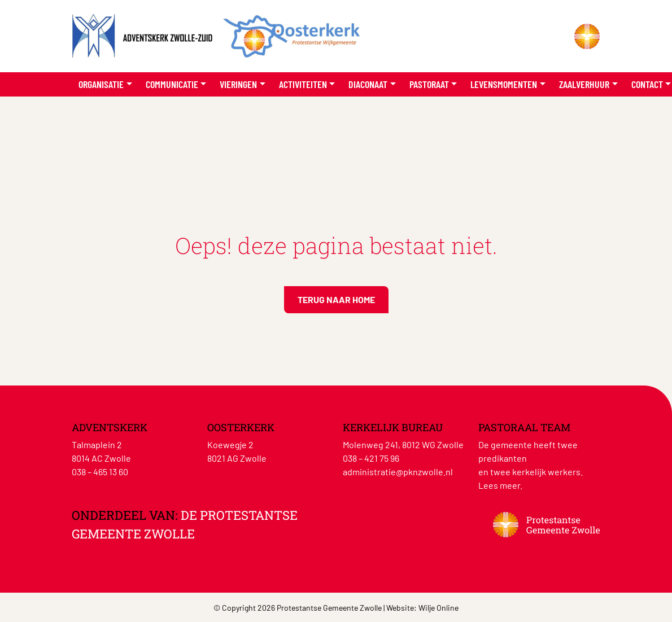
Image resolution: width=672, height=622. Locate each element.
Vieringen (238, 84)
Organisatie (101, 84)
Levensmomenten (504, 84)
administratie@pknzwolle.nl (398, 472)
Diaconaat (368, 84)
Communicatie (172, 84)
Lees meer (499, 485)
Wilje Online (438, 608)
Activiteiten (303, 84)
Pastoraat (429, 84)
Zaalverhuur (584, 84)
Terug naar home (336, 299)
